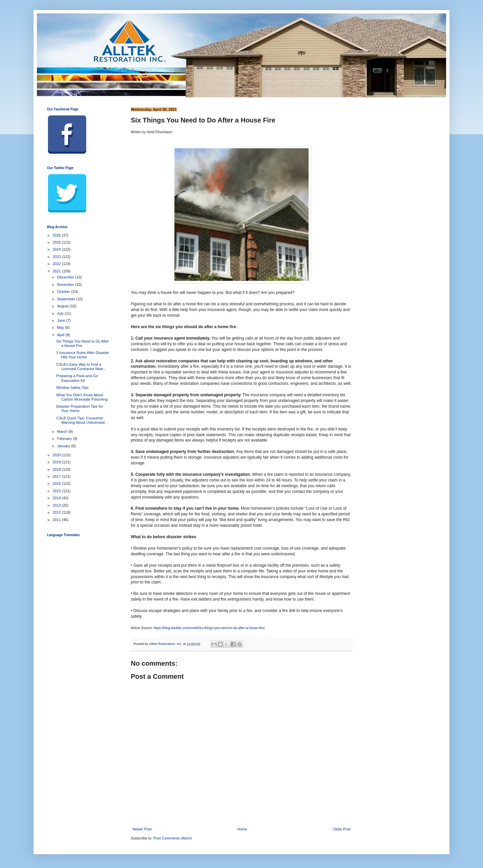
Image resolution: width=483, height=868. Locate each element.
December (66, 277)
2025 (57, 242)
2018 (57, 469)
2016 (57, 483)
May (61, 327)
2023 (57, 257)
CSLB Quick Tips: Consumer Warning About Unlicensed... (82, 420)
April (61, 335)
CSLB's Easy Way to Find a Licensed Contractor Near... (81, 367)
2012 (57, 512)
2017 (57, 476)
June (62, 320)
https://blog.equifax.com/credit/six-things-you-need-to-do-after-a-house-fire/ (209, 628)
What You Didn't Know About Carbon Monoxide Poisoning (82, 397)
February (65, 439)
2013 (57, 505)
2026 (57, 235)
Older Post (342, 829)
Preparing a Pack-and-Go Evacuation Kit (77, 378)
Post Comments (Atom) (172, 838)
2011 (57, 520)
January (64, 446)
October (64, 292)
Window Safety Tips (72, 388)
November (66, 285)
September (67, 299)
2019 (57, 462)
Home (242, 829)
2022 (57, 264)
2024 (57, 249)
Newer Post (142, 829)
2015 (57, 491)
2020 (57, 455)
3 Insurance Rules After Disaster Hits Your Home (83, 355)
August (63, 306)
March (63, 431)
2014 (57, 498)
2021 (57, 271)
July (61, 313)
